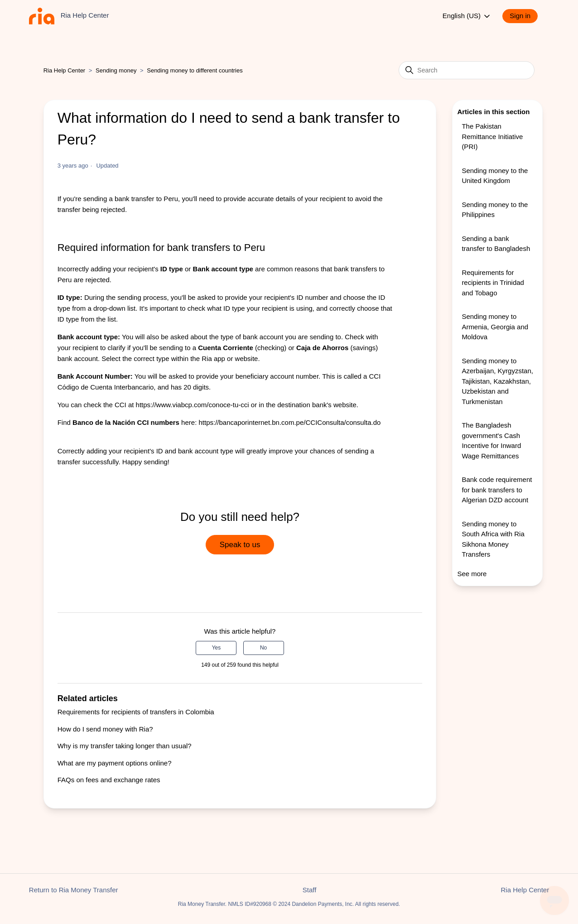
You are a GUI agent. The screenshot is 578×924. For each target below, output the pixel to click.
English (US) (467, 16)
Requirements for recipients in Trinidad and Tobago (493, 283)
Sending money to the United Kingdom (495, 176)
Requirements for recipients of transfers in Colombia (136, 712)
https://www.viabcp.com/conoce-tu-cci (193, 405)
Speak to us (240, 545)
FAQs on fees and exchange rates (109, 780)
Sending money (116, 70)
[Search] (467, 70)
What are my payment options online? (115, 763)
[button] (525, 16)
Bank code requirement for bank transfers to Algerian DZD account (497, 490)
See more (472, 574)
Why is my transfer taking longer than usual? (125, 746)
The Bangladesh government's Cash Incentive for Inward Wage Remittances (491, 440)
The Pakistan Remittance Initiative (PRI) (492, 136)
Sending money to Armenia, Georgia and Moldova (495, 327)
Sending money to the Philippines (495, 210)
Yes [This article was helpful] (217, 648)
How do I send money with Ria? (105, 729)
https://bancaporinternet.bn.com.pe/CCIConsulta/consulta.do (289, 422)
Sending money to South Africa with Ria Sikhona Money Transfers (493, 539)
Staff (310, 890)
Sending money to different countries (195, 70)
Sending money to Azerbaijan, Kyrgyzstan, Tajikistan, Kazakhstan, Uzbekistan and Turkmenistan (497, 381)
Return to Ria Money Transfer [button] (74, 890)
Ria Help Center (65, 70)
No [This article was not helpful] (263, 648)
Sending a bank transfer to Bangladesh (496, 244)
